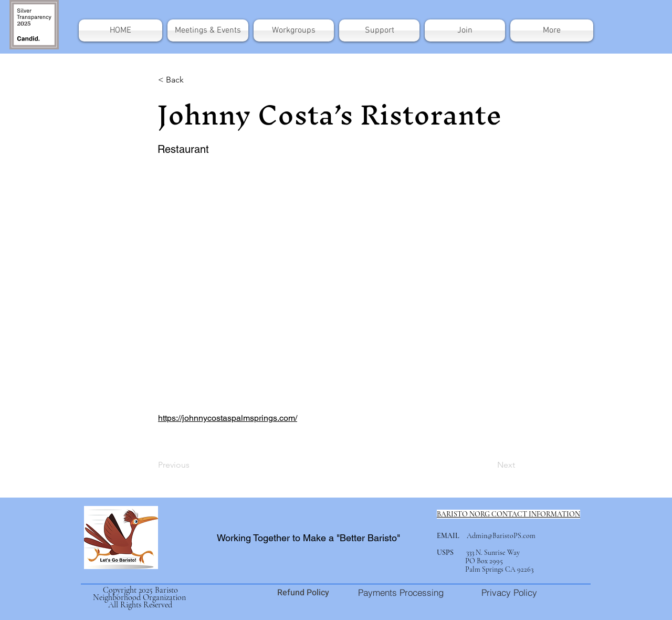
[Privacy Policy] (509, 592)
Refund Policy (304, 593)
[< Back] (193, 80)
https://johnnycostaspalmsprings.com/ (228, 418)
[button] (550, 30)
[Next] (489, 465)
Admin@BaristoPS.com (501, 536)
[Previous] (193, 465)
